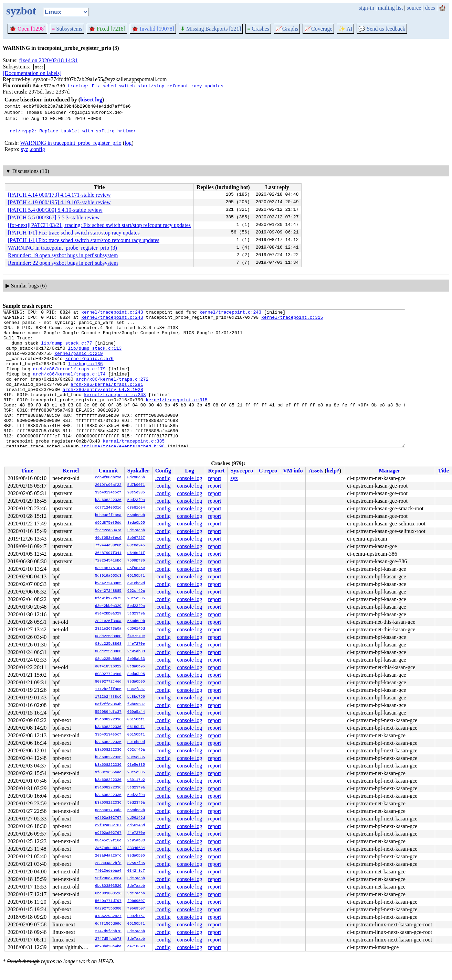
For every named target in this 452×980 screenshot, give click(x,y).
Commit (108, 471)
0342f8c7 (136, 689)
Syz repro (242, 471)
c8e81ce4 (136, 508)
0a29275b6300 (108, 909)
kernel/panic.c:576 (89, 369)
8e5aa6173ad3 (108, 810)
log (128, 143)
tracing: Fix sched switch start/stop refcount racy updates (145, 86)
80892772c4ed (108, 674)
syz (25, 149)
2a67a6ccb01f (108, 848)
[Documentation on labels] (32, 73)
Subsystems (67, 29)
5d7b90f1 (136, 485)
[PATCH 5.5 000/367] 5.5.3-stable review (54, 217)
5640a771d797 (108, 901)
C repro (268, 471)
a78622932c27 (108, 916)
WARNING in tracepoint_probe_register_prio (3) (62, 248)
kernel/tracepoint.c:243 (112, 313)
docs (430, 8)
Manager (390, 471)
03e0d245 (136, 546)
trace (39, 67)
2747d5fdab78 (108, 932)
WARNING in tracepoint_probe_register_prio (71, 143)
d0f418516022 (108, 667)
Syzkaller (138, 471)
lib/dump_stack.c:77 (66, 350)
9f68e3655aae (108, 773)
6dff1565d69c (108, 924)
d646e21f (136, 553)
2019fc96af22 (108, 485)
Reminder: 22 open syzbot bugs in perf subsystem (63, 263)
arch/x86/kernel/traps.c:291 (107, 400)
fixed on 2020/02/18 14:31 (49, 60)
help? (333, 471)
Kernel (71, 471)
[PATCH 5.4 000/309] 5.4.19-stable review (55, 210)
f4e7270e (136, 636)
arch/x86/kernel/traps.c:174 (69, 387)
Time (27, 471)
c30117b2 (136, 780)
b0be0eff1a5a (108, 515)
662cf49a (136, 591)
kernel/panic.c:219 (78, 362)
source (414, 8)
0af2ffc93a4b (108, 705)
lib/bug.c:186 (85, 375)
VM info (293, 471)
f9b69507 (136, 705)
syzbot (21, 11)
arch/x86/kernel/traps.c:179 (69, 381)
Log (190, 471)
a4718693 (136, 947)
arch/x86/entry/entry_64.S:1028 (103, 406)
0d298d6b (136, 478)
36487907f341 (108, 553)
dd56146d (136, 629)
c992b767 (136, 916)
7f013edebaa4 (108, 871)
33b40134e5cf (108, 493)
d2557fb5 (136, 863)
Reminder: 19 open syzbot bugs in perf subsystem (63, 255)
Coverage (318, 29)
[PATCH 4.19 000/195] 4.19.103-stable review (59, 202)
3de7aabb (136, 531)
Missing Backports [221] (211, 29)
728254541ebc (108, 561)
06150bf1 (136, 576)
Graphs (287, 29)
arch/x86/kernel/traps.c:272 (112, 393)
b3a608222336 (108, 500)
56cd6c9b (136, 515)
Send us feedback (382, 29)
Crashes (258, 29)
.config (37, 149)
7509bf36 (136, 561)
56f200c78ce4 (108, 879)
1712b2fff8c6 (108, 689)
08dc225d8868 (108, 636)
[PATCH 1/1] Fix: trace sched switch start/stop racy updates (74, 233)
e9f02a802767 (108, 818)
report (214, 478)
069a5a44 (136, 712)
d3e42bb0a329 (108, 606)
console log (190, 478)
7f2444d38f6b (108, 546)
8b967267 (136, 538)
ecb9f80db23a (108, 478)
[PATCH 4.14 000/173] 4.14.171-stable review (59, 195)
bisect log (91, 100)
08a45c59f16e (108, 841)
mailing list (390, 8)
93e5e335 (136, 493)
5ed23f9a (136, 500)
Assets (316, 471)
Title (443, 471)
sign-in (366, 8)
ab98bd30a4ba (108, 947)
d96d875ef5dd (108, 523)
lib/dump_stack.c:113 (95, 356)
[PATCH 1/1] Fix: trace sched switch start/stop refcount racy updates (84, 240)
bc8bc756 (136, 697)
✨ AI (345, 29)
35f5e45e (136, 568)
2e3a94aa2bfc (108, 856)
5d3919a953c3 (108, 576)
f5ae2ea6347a (108, 531)
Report (216, 471)
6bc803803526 (108, 886)
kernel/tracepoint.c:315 (292, 319)
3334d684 (136, 848)
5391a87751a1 (108, 568)
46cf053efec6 (108, 538)
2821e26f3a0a (108, 621)
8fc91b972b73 (108, 599)
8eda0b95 (136, 523)
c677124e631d (108, 508)
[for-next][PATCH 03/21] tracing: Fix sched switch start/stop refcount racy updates (99, 225)
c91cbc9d (136, 584)
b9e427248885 (108, 584)
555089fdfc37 (108, 712)
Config (163, 471)
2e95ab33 (136, 652)
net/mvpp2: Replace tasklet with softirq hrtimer (73, 131)
